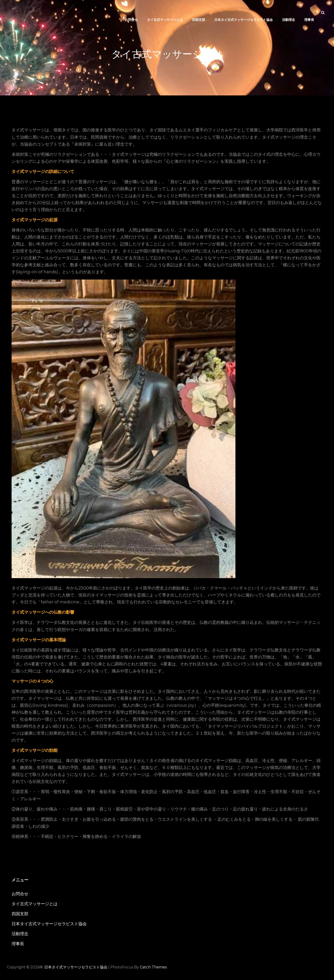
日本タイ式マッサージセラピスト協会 (76, 967)
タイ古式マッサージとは (165, 13)
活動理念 (289, 13)
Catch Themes (153, 967)
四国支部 (199, 13)
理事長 (309, 13)
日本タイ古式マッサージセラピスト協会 (244, 13)
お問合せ (131, 13)
